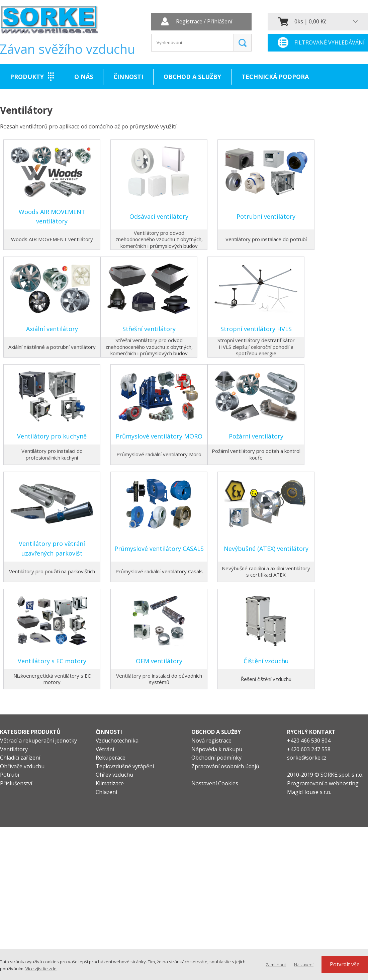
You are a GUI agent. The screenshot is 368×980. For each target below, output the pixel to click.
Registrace (189, 22)
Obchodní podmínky (216, 758)
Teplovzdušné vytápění (125, 766)
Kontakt (25, 102)
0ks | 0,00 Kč (310, 21)
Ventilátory (14, 749)
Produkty (27, 77)
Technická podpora (275, 77)
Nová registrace (211, 741)
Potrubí (10, 775)
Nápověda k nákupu (217, 749)
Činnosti (128, 77)
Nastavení (304, 965)
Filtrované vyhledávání (330, 42)
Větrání (105, 749)
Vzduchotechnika (117, 741)
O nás (84, 77)
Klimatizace (110, 783)
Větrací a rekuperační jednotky (38, 741)
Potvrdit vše (345, 964)
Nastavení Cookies (215, 783)
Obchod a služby (192, 77)
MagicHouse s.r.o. (309, 792)
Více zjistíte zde (41, 969)
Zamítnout (276, 965)
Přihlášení (220, 22)
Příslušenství (16, 783)
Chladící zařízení (20, 758)
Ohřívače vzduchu (22, 766)
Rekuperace (111, 758)
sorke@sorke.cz (307, 758)
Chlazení (106, 792)
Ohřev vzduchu (114, 775)
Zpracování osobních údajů (225, 766)
